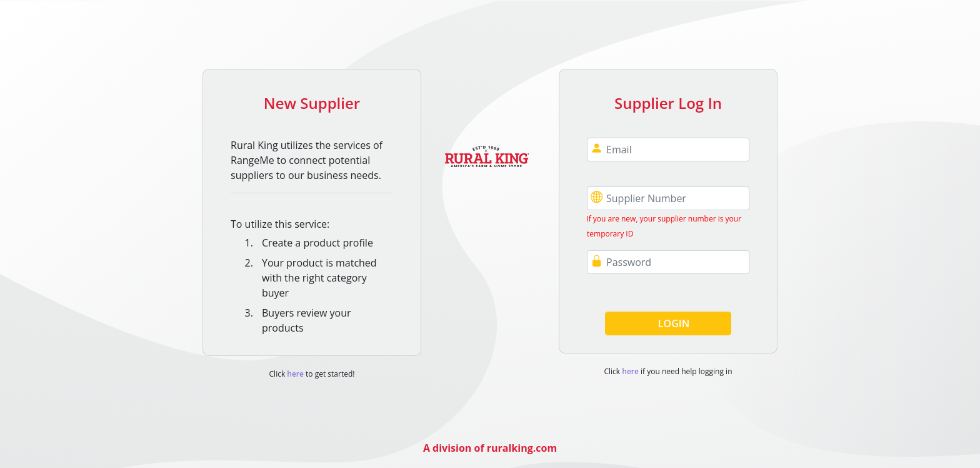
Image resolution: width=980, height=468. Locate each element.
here (294, 374)
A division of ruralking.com (490, 448)
